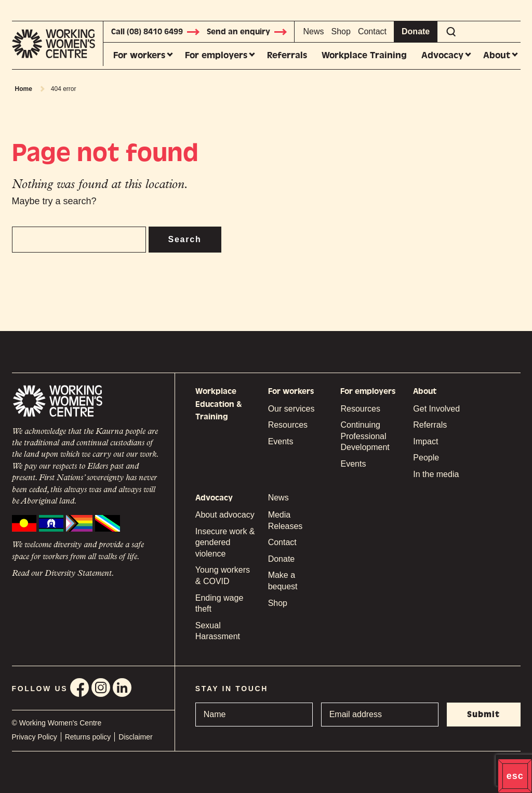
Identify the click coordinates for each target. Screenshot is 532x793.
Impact (425, 441)
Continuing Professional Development (365, 436)
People (426, 458)
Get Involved (436, 409)
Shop (341, 31)
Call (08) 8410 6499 (156, 32)
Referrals (287, 55)
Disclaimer (135, 737)
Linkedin (122, 688)
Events (281, 441)
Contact (372, 31)
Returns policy (88, 737)
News (314, 31)
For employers (216, 55)
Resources (288, 425)
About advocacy (225, 515)
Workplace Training (364, 55)
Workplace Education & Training (219, 404)
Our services (291, 409)
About (497, 55)
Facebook (79, 688)
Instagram (101, 688)
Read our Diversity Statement (62, 574)
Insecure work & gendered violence (225, 543)
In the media (436, 474)
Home (24, 89)
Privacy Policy (35, 737)
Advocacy (442, 55)
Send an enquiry (247, 32)
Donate (416, 31)
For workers (139, 55)
